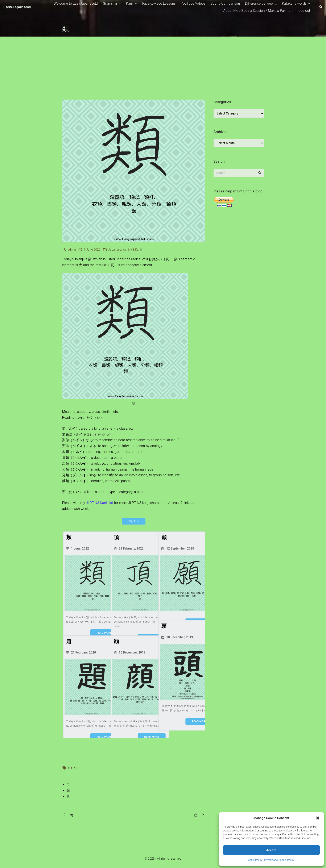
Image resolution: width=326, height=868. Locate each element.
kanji (126, 250)
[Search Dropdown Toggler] (321, 7)
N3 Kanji (136, 250)
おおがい (74, 767)
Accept (271, 850)
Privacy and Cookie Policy (279, 860)
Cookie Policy (254, 860)
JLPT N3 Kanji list (100, 503)
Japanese (115, 250)
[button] (318, 818)
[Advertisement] (163, 68)
